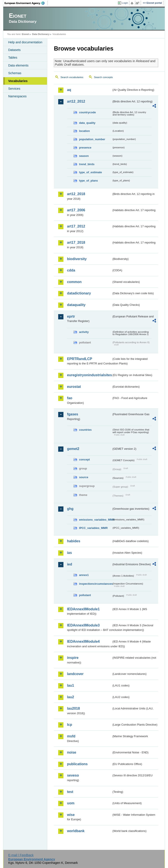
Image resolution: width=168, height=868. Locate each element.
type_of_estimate (90, 172)
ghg (70, 509)
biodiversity (77, 259)
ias (69, 553)
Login (125, 3)
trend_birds (87, 164)
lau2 (70, 697)
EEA (26, 3)
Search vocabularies (72, 77)
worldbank (76, 831)
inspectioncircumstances (95, 584)
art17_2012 (76, 226)
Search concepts (103, 77)
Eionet (25, 34)
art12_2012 (76, 101)
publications (77, 764)
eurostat (74, 387)
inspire (73, 658)
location (84, 131)
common (74, 282)
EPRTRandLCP (80, 359)
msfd (71, 736)
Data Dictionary (41, 34)
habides (73, 541)
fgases (73, 414)
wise (71, 815)
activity (84, 332)
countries (85, 430)
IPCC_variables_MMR (93, 528)
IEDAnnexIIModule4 (83, 641)
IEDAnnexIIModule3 (83, 625)
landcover (75, 674)
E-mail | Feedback (21, 855)
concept (84, 459)
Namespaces (17, 96)
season (84, 156)
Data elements (18, 65)
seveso (73, 775)
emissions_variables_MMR (95, 520)
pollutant (85, 595)
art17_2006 (76, 210)
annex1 (84, 575)
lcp (69, 725)
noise (72, 752)
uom (71, 803)
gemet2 (73, 449)
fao (70, 398)
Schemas (15, 73)
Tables (13, 58)
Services (14, 89)
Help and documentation (25, 42)
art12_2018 (76, 194)
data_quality (87, 123)
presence (85, 148)
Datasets (14, 50)
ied (69, 564)
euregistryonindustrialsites (89, 375)
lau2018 (73, 708)
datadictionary (79, 293)
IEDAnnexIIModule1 (83, 609)
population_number (92, 139)
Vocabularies (18, 81)
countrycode (87, 112)
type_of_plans (88, 181)
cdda (71, 270)
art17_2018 (76, 242)
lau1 (70, 685)
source (84, 477)
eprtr (71, 316)
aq (69, 90)
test (70, 792)
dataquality (76, 305)
